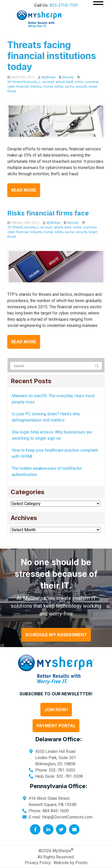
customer (92, 82)
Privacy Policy (38, 863)
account (48, 82)
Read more (24, 190)
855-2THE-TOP (64, 5)
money (48, 87)
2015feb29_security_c (23, 227)
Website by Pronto (70, 863)
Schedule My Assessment (56, 635)
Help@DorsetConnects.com (67, 817)
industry (36, 87)
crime (79, 82)
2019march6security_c (24, 82)
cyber (11, 87)
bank (70, 82)
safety (59, 87)
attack (60, 82)
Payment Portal (56, 726)
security (81, 87)
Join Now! (56, 710)
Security (68, 77)
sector (69, 87)
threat (12, 91)
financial (23, 87)
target (93, 87)
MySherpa (48, 77)
